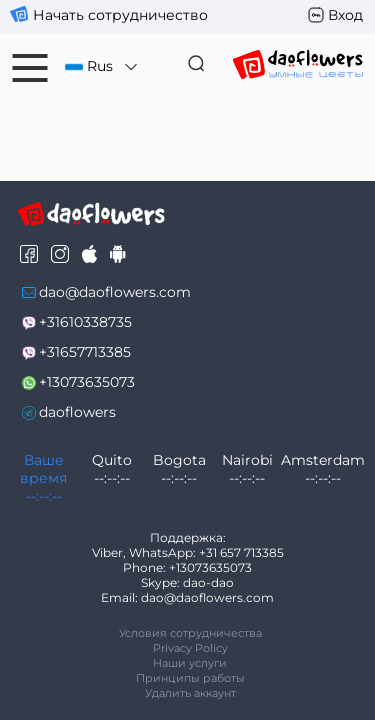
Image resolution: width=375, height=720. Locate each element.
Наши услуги (190, 663)
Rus (102, 66)
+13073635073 (87, 382)
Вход (345, 15)
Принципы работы (190, 678)
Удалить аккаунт (190, 693)
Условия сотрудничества (190, 633)
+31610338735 (85, 322)
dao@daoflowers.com (115, 292)
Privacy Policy (190, 648)
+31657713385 (85, 352)
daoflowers (77, 412)
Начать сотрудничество (120, 15)
